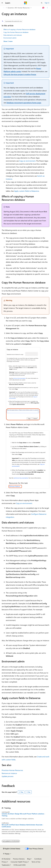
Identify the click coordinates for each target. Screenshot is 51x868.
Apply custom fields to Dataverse (27, 191)
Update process (8, 776)
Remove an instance (9, 773)
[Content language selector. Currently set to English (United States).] (12, 849)
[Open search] (42, 3)
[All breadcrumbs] (4, 8)
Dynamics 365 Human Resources (19, 8)
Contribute (38, 859)
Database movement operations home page (24, 103)
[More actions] (47, 8)
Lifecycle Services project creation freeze (20, 74)
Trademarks (6, 865)
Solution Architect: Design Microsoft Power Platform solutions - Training (23, 815)
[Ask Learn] (43, 8)
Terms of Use (36, 862)
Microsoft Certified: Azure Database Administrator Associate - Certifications (23, 826)
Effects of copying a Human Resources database (19, 29)
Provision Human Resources (12, 770)
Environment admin (10, 38)
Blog (29, 859)
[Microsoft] (26, 3)
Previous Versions (19, 859)
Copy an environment (27, 161)
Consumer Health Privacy (19, 862)
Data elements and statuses (13, 35)
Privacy (4, 862)
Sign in (47, 3)
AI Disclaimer (6, 859)
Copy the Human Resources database (16, 32)
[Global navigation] (2, 3)
